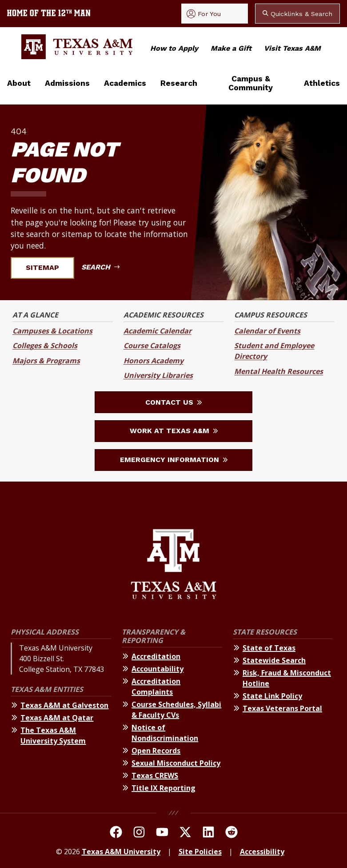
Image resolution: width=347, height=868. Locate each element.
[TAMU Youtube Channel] (162, 833)
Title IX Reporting (164, 788)
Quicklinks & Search (297, 14)
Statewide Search (274, 660)
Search (100, 267)
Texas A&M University (121, 852)
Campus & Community (251, 83)
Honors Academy (154, 361)
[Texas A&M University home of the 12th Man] (49, 14)
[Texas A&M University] (173, 565)
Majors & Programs (46, 361)
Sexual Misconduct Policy (176, 763)
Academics (125, 83)
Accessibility (262, 852)
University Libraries (158, 375)
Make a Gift (231, 48)
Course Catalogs (152, 346)
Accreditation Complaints (156, 687)
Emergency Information (174, 460)
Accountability (158, 669)
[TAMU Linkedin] (208, 833)
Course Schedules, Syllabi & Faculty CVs (176, 710)
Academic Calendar (158, 331)
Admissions (67, 83)
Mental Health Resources (279, 371)
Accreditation (156, 656)
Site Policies (200, 852)
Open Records (156, 751)
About (19, 83)
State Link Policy (272, 696)
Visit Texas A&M (292, 48)
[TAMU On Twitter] (185, 833)
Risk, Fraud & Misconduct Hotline (287, 678)
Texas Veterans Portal (282, 708)
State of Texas (269, 648)
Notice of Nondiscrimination (165, 733)
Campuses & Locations (52, 331)
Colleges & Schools (45, 346)
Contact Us (173, 402)
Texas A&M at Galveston (64, 705)
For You (204, 14)
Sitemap (48, 267)
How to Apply (174, 48)
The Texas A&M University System (53, 735)
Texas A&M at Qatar (57, 718)
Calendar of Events (267, 331)
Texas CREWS (155, 776)
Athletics (322, 83)
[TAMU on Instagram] (139, 833)
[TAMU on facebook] (116, 833)
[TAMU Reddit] (231, 833)
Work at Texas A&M (174, 431)
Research (179, 83)
